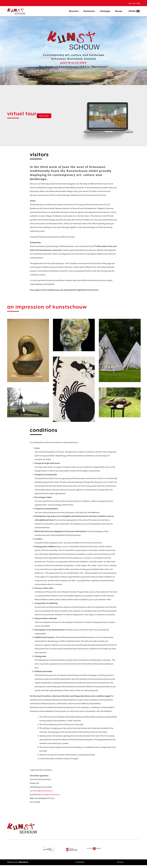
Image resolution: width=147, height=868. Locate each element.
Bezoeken (74, 11)
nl (134, 3)
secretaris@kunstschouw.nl (41, 794)
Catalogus (105, 11)
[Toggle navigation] (133, 11)
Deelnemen (89, 11)
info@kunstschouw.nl (51, 798)
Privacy (120, 865)
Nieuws (119, 11)
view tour (45, 116)
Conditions (80, 865)
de (139, 3)
